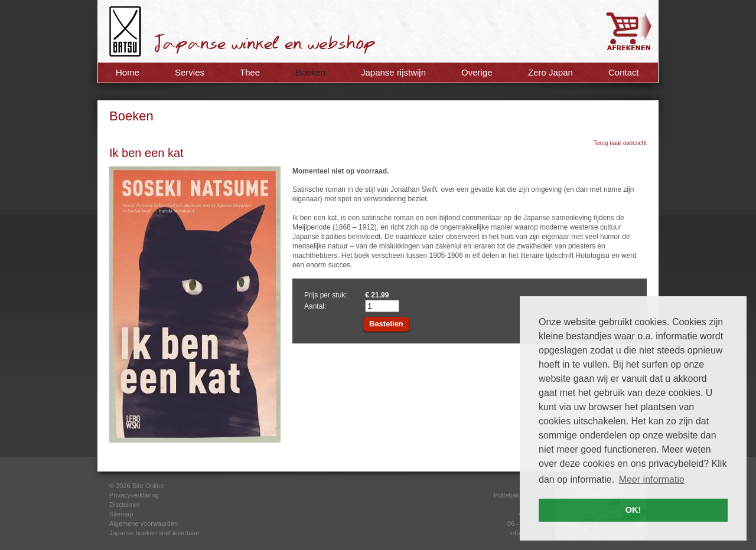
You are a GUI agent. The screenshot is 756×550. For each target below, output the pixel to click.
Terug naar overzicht (620, 143)
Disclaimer (124, 505)
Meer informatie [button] (652, 479)
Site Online (148, 486)
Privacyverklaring (134, 495)
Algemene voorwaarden (144, 523)
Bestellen (386, 324)
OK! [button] (633, 510)
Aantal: (315, 306)
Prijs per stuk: (326, 295)
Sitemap (121, 514)
